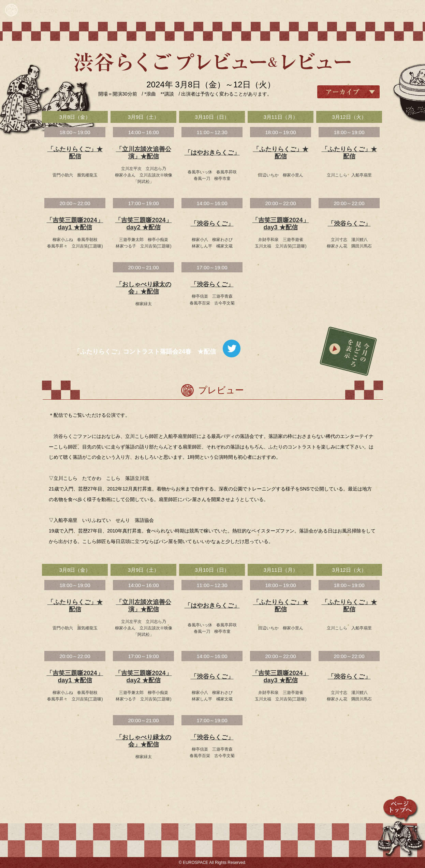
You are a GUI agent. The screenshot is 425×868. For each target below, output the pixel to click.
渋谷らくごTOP (41, 11)
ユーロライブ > (403, 11)
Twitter (73, 11)
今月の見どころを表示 (348, 351)
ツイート (232, 348)
